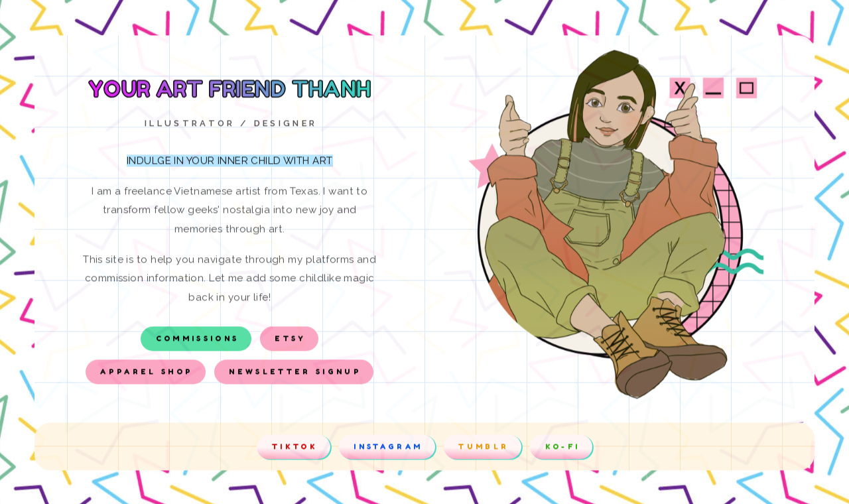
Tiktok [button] (295, 448)
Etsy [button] (290, 340)
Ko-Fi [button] (563, 448)
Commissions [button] (198, 340)
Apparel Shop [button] (147, 373)
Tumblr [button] (484, 448)
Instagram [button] (388, 448)
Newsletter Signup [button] (295, 373)
